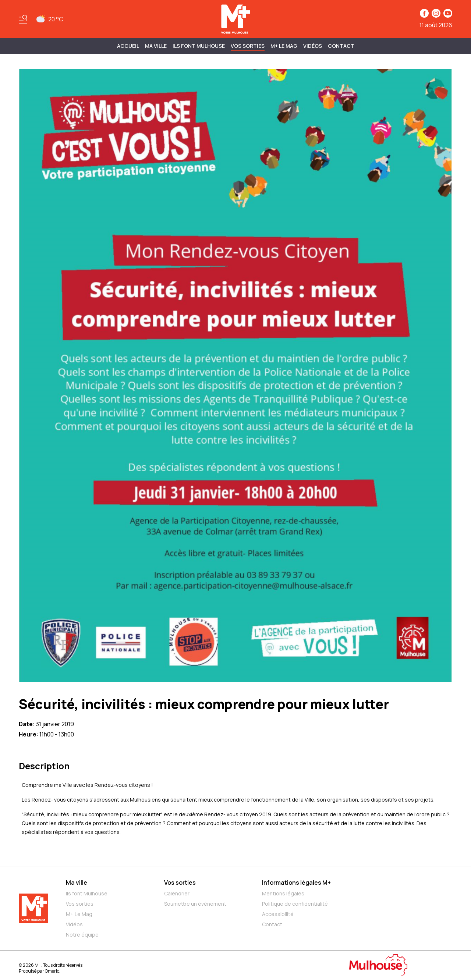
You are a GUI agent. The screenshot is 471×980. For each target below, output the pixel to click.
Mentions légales (283, 893)
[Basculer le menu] (23, 19)
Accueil (128, 46)
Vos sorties (248, 46)
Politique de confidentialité (295, 904)
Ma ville (77, 883)
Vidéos (313, 46)
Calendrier (177, 893)
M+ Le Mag (284, 46)
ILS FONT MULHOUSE (199, 46)
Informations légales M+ (296, 883)
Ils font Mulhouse (87, 893)
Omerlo (52, 971)
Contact (341, 46)
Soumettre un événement (195, 904)
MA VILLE (156, 46)
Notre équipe (82, 935)
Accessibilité (278, 914)
